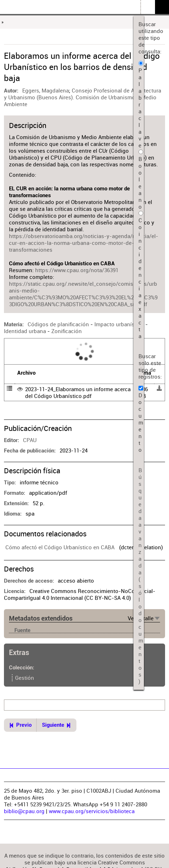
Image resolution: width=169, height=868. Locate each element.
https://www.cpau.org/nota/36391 (77, 270)
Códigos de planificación (58, 324)
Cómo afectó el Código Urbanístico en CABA (60, 547)
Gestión (25, 678)
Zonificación (67, 331)
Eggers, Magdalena (46, 91)
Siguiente (53, 725)
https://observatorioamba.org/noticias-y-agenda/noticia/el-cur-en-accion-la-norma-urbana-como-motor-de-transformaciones (84, 243)
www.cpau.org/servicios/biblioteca (92, 811)
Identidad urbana (25, 331)
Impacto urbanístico (119, 324)
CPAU (30, 440)
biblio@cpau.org (24, 811)
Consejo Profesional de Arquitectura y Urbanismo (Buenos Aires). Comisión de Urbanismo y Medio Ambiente (83, 97)
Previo (24, 725)
